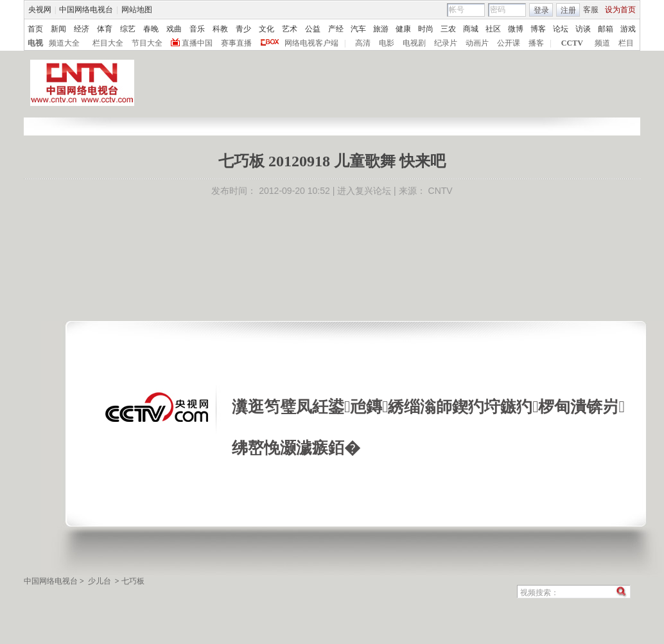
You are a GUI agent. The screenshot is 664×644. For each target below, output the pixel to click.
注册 (568, 10)
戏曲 (174, 29)
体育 (105, 29)
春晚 (151, 29)
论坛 (561, 29)
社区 (493, 29)
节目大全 (147, 43)
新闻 (58, 29)
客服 (591, 10)
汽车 (358, 29)
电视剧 (414, 43)
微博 (516, 29)
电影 (387, 43)
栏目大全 (108, 43)
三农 (448, 29)
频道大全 (64, 43)
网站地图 (137, 10)
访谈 (583, 29)
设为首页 (620, 10)
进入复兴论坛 (364, 191)
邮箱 (606, 29)
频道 (602, 43)
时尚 (426, 29)
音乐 (197, 29)
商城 (471, 29)
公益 (313, 29)
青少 (243, 29)
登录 (541, 10)
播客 (536, 43)
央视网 (40, 10)
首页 (35, 29)
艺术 (290, 29)
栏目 (626, 43)
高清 (363, 43)
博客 (538, 29)
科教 (220, 29)
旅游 (381, 29)
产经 (336, 29)
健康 (403, 29)
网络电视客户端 (311, 43)
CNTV (441, 191)
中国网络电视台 (86, 10)
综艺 (128, 29)
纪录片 (446, 43)
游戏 (628, 29)
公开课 (509, 43)
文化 (266, 29)
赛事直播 (236, 43)
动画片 (477, 43)
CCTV (572, 43)
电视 (35, 43)
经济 (82, 29)
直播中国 (197, 43)
